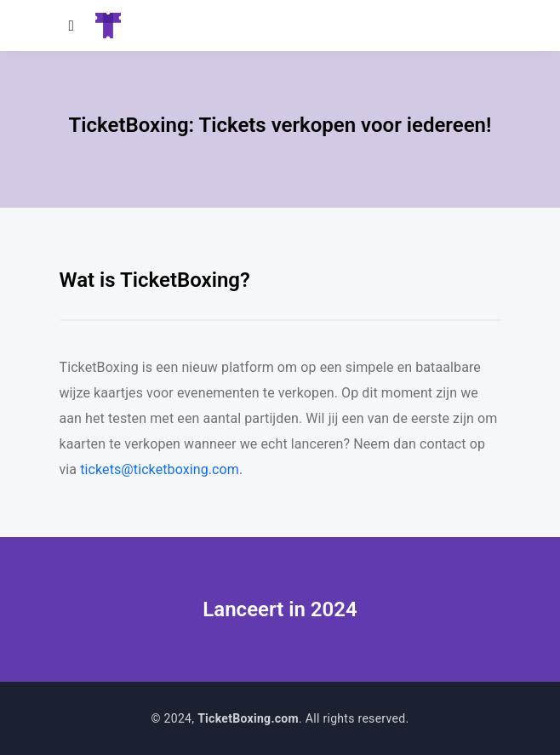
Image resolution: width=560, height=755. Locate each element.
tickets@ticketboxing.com (160, 469)
